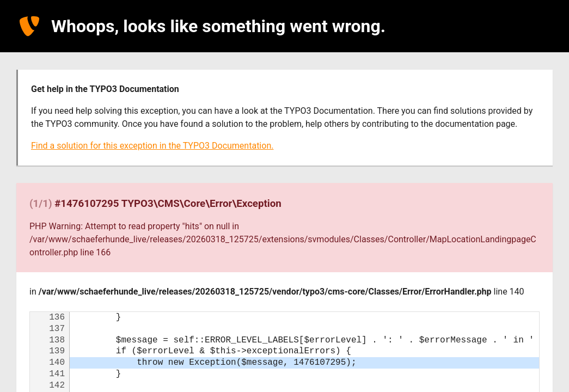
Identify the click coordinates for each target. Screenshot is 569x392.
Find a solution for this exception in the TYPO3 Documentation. (152, 146)
